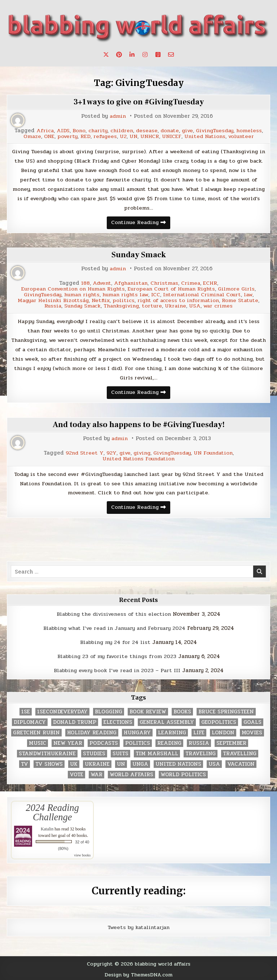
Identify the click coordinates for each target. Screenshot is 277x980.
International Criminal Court (204, 294)
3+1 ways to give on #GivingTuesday (138, 102)
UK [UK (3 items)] (74, 762)
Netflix (101, 300)
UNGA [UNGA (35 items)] (140, 762)
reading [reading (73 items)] (169, 741)
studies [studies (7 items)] (94, 752)
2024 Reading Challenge (52, 811)
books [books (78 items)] (182, 710)
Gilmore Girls (239, 289)
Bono (76, 131)
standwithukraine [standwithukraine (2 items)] (47, 752)
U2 (122, 136)
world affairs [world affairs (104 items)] (131, 773)
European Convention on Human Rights (72, 289)
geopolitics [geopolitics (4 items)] (219, 720)
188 (84, 283)
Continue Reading (141, 224)
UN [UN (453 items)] (121, 762)
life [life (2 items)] (199, 731)
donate (169, 131)
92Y (109, 453)
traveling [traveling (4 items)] (201, 752)
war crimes (220, 305)
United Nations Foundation (138, 458)
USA (197, 305)
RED (84, 136)
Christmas (165, 283)
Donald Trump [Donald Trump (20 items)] (75, 720)
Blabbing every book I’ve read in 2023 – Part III (117, 669)
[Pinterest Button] (119, 55)
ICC (157, 294)
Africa (42, 131)
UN (133, 136)
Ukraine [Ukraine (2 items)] (97, 762)
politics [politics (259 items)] (138, 741)
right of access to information (179, 300)
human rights (81, 294)
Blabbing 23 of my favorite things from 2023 (117, 655)
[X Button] (106, 55)
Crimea (192, 283)
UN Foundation (216, 453)
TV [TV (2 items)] (25, 762)
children (120, 131)
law (252, 294)
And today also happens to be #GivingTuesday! (138, 424)
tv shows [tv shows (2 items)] (49, 762)
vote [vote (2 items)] (76, 773)
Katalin (47, 827)
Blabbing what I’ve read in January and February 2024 (114, 627)
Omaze (30, 136)
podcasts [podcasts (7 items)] (104, 741)
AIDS (61, 131)
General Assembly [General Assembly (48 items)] (167, 720)
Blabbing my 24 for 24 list (115, 641)
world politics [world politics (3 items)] (183, 773)
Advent (101, 283)
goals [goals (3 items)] (252, 720)
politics (124, 300)
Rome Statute (242, 300)
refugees (104, 136)
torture (153, 305)
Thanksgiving (121, 305)
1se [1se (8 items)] (26, 710)
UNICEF (172, 136)
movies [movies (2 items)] (252, 731)
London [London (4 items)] (223, 731)
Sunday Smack (138, 255)
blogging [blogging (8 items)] (109, 710)
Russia (50, 305)
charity (96, 131)
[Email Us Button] (171, 55)
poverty (66, 136)
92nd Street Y (82, 453)
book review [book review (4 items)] (148, 710)
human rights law (126, 294)
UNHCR (150, 136)
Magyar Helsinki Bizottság (52, 300)
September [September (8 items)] (231, 741)
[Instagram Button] (145, 55)
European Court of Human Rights (173, 289)
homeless (252, 131)
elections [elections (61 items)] (118, 720)
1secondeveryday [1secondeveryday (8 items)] (62, 710)
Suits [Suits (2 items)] (120, 752)
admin (118, 116)
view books (82, 853)
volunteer (243, 136)
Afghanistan (131, 283)
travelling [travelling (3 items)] (240, 752)
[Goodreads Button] (158, 55)
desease (145, 131)
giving (141, 453)
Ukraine (177, 305)
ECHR (212, 283)
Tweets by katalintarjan (138, 926)
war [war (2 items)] (96, 773)
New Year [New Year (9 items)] (68, 741)
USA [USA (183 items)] (214, 762)
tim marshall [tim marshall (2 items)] (157, 752)
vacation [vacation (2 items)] (241, 762)
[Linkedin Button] (132, 55)
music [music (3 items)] (38, 741)
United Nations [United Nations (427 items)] (178, 762)
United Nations (206, 136)
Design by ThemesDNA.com (139, 973)
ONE (47, 136)
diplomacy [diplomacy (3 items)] (30, 720)
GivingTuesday (216, 131)
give (188, 131)
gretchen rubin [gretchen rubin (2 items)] (36, 731)
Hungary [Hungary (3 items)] (137, 731)
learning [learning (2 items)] (172, 731)
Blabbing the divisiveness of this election (114, 614)
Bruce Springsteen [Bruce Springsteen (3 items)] (226, 710)
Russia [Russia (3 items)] (199, 741)
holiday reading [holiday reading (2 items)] (92, 731)
